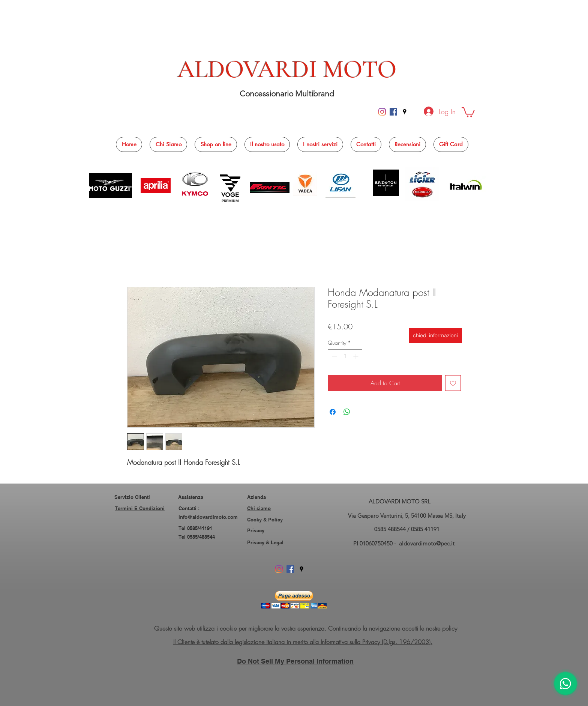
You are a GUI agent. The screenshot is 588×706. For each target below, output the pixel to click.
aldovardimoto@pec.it (427, 543)
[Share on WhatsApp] (347, 412)
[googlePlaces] (405, 112)
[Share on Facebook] (333, 412)
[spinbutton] (345, 356)
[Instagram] (382, 112)
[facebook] (393, 112)
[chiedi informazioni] (435, 336)
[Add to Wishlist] (453, 383)
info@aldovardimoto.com (208, 517)
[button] (468, 112)
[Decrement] (334, 356)
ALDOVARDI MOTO (287, 69)
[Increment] (356, 356)
